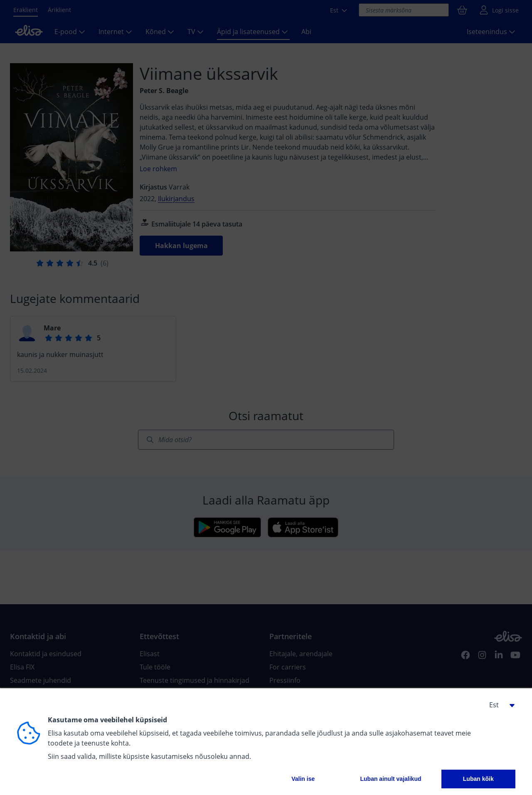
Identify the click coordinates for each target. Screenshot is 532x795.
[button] (499, 705)
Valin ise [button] (303, 779)
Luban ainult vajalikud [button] (390, 779)
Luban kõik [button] (478, 779)
